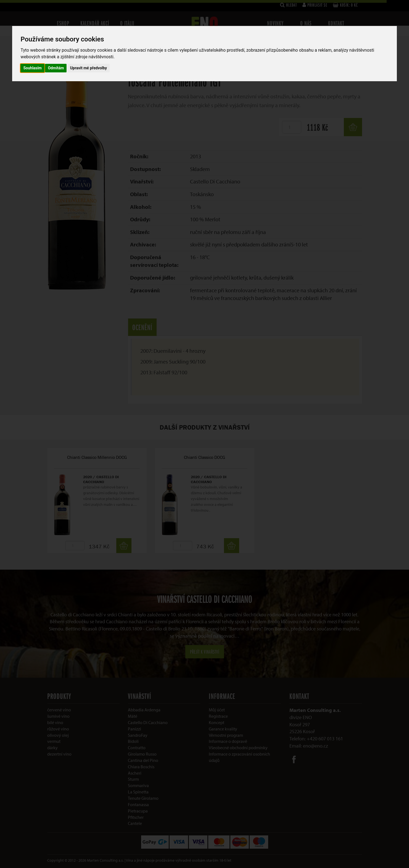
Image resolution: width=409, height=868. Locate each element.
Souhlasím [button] (32, 68)
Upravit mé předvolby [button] (89, 68)
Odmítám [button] (56, 68)
